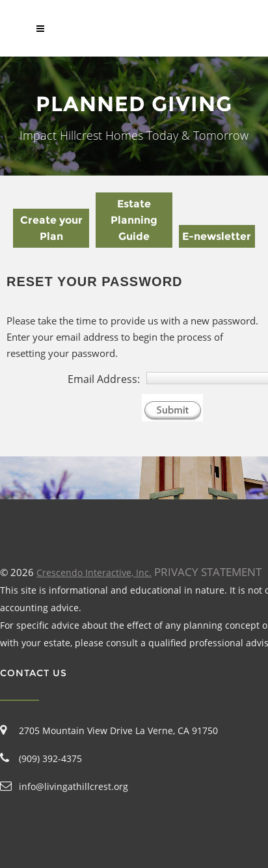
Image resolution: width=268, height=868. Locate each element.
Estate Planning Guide (134, 220)
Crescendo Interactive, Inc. (94, 572)
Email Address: (104, 379)
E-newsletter (217, 236)
